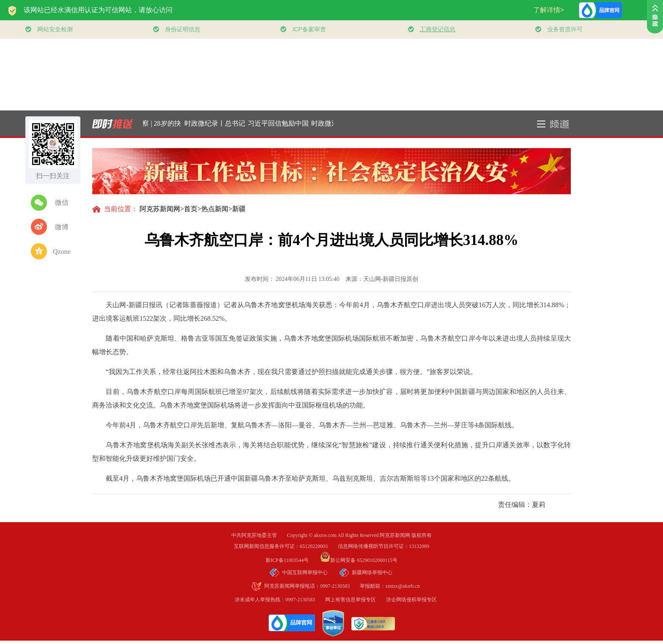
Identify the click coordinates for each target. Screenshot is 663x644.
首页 (191, 209)
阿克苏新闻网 (160, 209)
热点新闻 (215, 209)
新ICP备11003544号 (292, 560)
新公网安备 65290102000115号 (359, 560)
